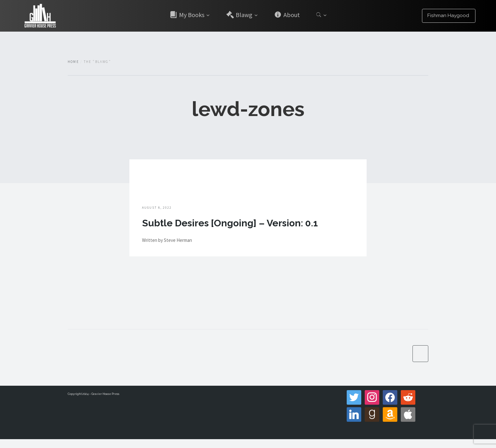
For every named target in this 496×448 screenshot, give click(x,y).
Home (73, 62)
